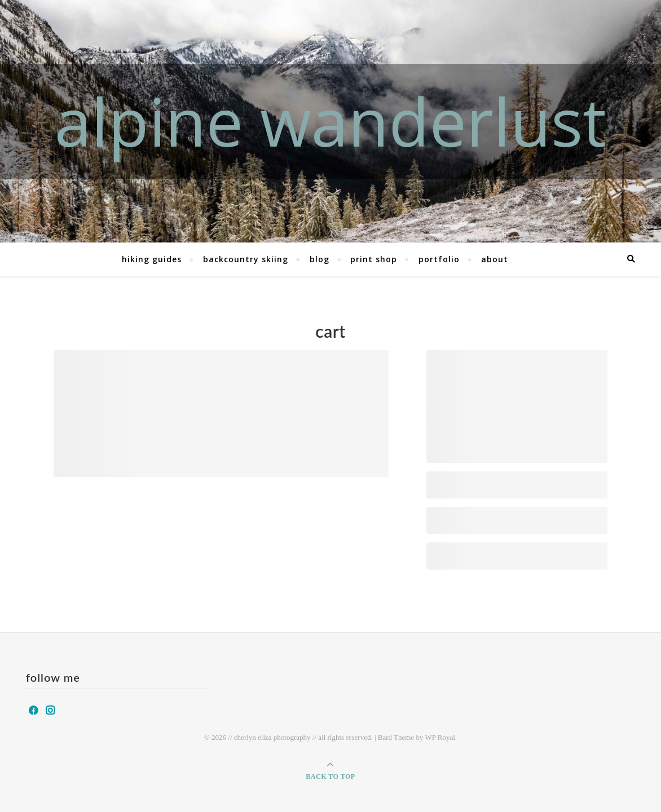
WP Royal (440, 737)
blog (320, 259)
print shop (374, 259)
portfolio (439, 259)
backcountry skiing (246, 259)
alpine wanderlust (330, 121)
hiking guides (152, 259)
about (495, 259)
